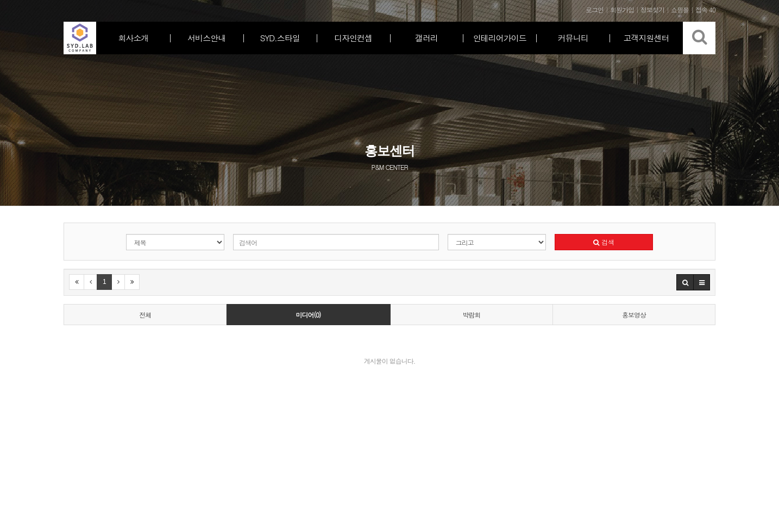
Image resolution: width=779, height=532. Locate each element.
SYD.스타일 (280, 38)
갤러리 (426, 38)
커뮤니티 (573, 38)
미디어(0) (308, 315)
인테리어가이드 (500, 38)
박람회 (471, 315)
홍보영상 (634, 315)
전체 (145, 315)
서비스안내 (206, 38)
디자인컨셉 (353, 38)
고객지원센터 (646, 38)
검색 (604, 242)
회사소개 (133, 38)
